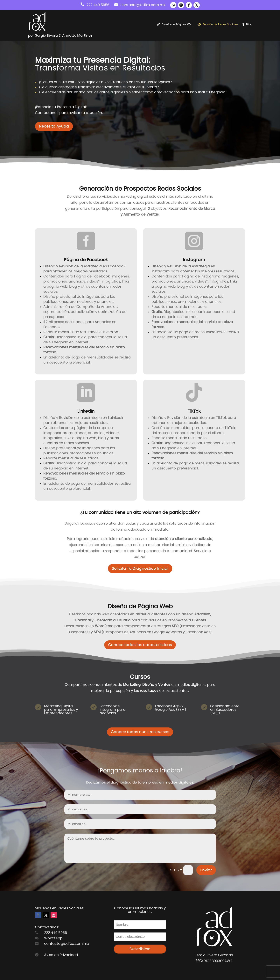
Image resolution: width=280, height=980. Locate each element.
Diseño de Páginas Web (175, 24)
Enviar (206, 870)
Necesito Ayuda (54, 126)
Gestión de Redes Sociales (218, 24)
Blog (247, 24)
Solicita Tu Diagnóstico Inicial (140, 569)
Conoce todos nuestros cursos (140, 732)
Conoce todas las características (140, 645)
